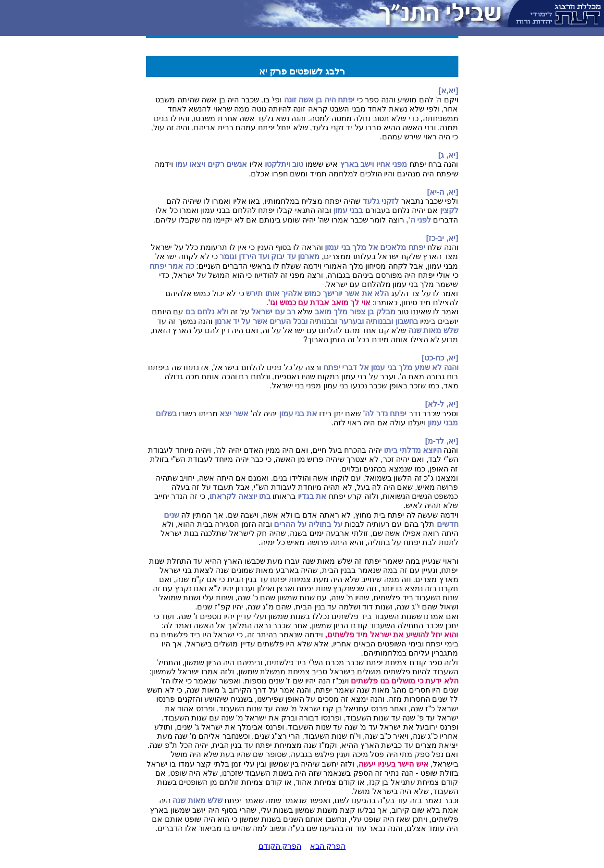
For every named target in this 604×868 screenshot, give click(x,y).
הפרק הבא (328, 846)
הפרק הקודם (280, 846)
